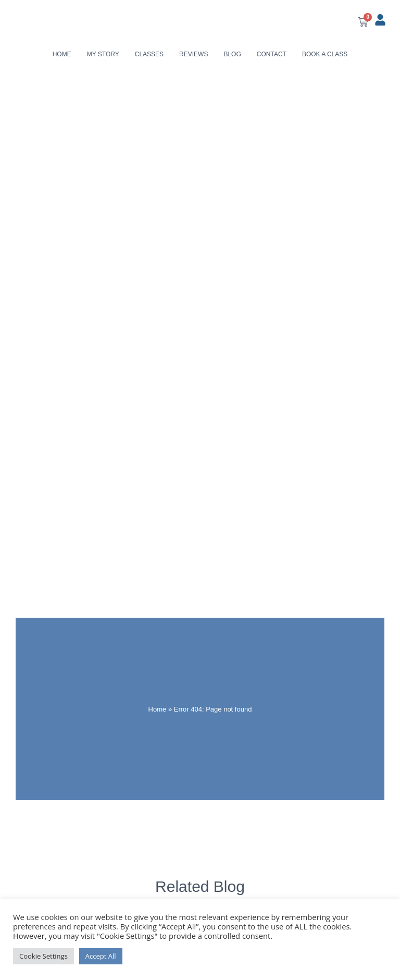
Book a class (325, 54)
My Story (103, 54)
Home (62, 54)
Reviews (193, 54)
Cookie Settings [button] (43, 956)
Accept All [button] (101, 956)
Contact (272, 54)
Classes (149, 54)
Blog (232, 54)
